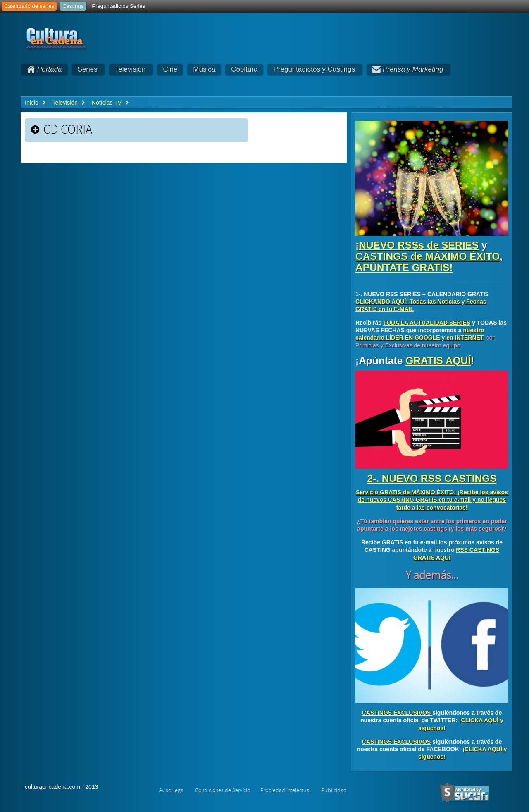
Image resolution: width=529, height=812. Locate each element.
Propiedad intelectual (286, 790)
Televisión (130, 69)
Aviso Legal (172, 790)
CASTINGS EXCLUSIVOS (396, 713)
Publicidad (334, 790)
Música (204, 69)
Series (88, 69)
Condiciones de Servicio (223, 790)
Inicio (32, 103)
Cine (170, 69)
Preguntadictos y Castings (314, 69)
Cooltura (244, 69)
